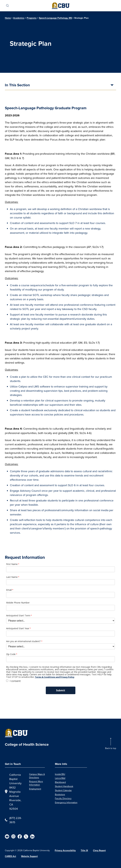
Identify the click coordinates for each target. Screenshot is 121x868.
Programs (32, 18)
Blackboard (60, 782)
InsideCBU (60, 774)
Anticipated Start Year (18, 628)
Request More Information (36, 783)
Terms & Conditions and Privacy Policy (55, 677)
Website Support (29, 856)
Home (8, 18)
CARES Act (10, 856)
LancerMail (60, 778)
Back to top (111, 748)
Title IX (84, 850)
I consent (15, 681)
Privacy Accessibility (65, 850)
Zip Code (11, 654)
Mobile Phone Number (18, 603)
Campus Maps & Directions (37, 776)
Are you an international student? (23, 641)
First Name (12, 564)
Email (9, 590)
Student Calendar (63, 790)
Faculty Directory (63, 798)
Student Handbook (64, 786)
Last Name (12, 577)
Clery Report (99, 850)
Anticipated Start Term (18, 616)
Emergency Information (66, 802)
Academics (19, 18)
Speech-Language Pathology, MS (55, 18)
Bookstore (60, 794)
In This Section (17, 85)
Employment (35, 789)
